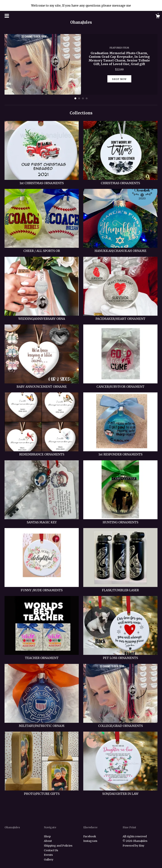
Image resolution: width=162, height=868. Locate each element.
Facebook (90, 836)
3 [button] (83, 98)
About (48, 841)
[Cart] (158, 17)
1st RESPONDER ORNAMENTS (120, 452)
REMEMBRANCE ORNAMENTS (42, 452)
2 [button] (79, 98)
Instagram (90, 841)
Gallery (49, 860)
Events (48, 855)
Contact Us (51, 850)
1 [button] (75, 98)
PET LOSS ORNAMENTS (120, 656)
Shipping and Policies (58, 846)
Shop (47, 836)
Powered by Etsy (133, 846)
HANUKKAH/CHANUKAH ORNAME (120, 249)
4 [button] (87, 98)
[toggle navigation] (7, 16)
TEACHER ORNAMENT (42, 656)
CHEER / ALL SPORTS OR (42, 249)
